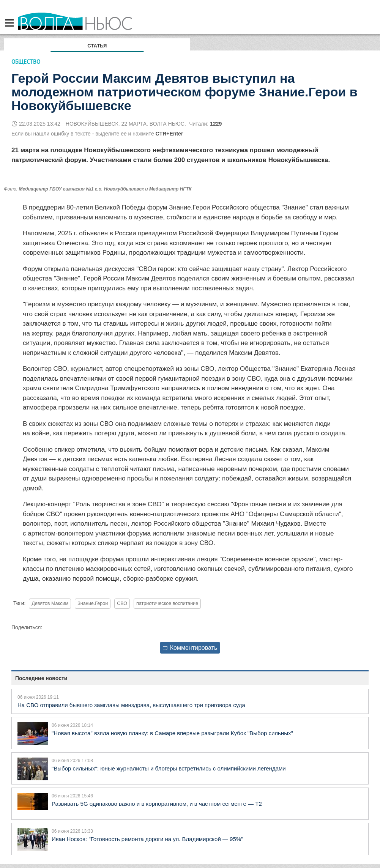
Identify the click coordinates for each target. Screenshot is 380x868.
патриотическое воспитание (167, 603)
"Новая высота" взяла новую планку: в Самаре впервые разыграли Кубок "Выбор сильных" (172, 733)
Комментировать (190, 648)
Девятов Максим (50, 603)
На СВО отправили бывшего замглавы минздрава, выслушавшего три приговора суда (131, 705)
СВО (122, 603)
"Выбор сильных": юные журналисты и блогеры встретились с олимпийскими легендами (169, 768)
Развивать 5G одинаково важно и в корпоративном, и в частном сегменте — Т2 (157, 804)
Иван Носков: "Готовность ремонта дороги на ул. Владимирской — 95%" (147, 839)
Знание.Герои (93, 603)
